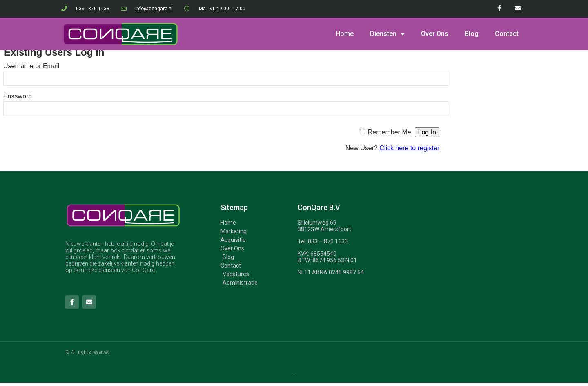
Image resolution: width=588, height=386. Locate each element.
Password (18, 96)
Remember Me (390, 132)
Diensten (387, 34)
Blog (472, 34)
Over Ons (435, 34)
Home (345, 34)
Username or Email (31, 66)
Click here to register (409, 148)
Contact (507, 34)
